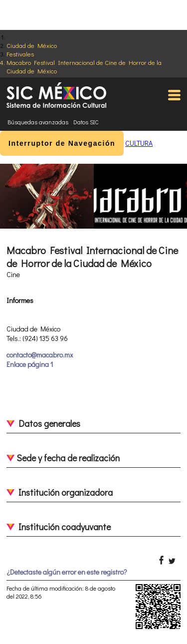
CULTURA (139, 143)
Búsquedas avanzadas (38, 122)
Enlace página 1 (30, 364)
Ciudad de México (32, 45)
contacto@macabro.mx (40, 355)
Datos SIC (86, 122)
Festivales (20, 54)
